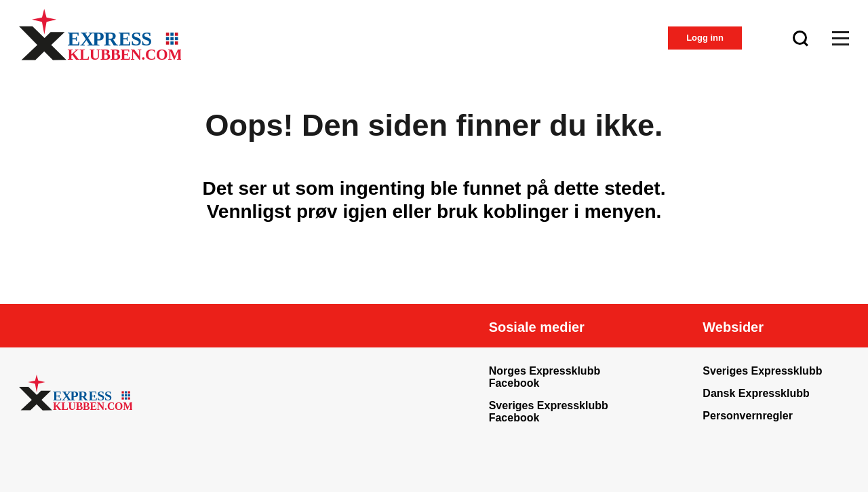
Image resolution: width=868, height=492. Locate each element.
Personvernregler (748, 416)
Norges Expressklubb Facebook (545, 377)
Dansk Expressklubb (756, 393)
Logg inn (705, 38)
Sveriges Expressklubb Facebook (549, 412)
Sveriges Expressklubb (762, 371)
